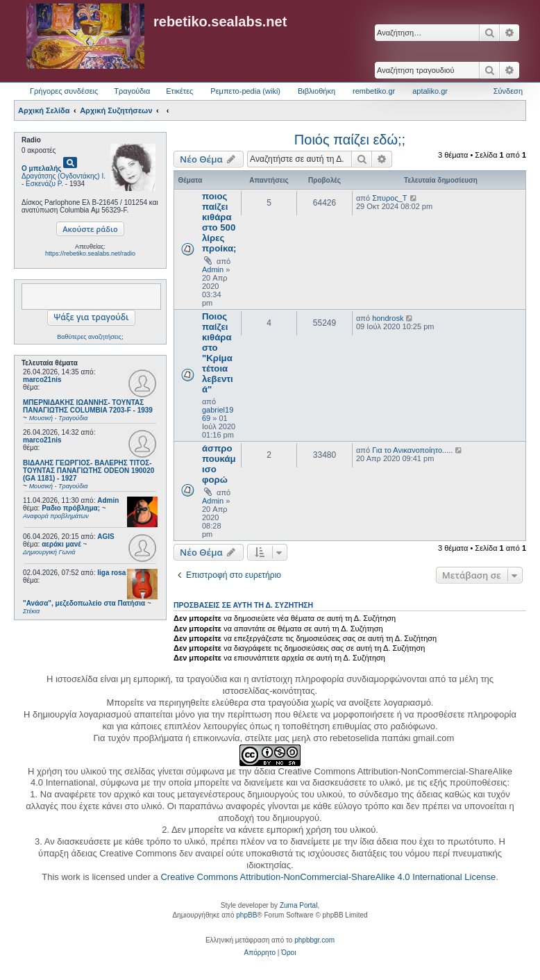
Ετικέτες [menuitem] (179, 91)
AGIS (106, 537)
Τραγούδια (132, 91)
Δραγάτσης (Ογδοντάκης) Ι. (64, 176)
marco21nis (42, 380)
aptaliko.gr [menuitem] (430, 91)
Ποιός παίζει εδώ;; (350, 140)
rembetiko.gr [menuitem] (374, 91)
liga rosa (111, 573)
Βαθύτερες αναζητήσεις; (90, 337)
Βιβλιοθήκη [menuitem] (317, 91)
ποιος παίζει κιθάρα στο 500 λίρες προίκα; (219, 222)
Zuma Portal (298, 905)
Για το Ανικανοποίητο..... (412, 450)
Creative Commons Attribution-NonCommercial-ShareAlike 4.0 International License (328, 877)
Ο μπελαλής (42, 168)
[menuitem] (260, 953)
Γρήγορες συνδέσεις (64, 91)
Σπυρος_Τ (389, 198)
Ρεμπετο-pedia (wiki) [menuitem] (245, 91)
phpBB (246, 915)
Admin (108, 500)
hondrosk (388, 318)
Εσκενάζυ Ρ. (44, 184)
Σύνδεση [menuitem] (508, 91)
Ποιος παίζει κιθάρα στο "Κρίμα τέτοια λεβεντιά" (218, 353)
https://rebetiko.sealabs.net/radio (90, 254)
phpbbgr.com (314, 940)
